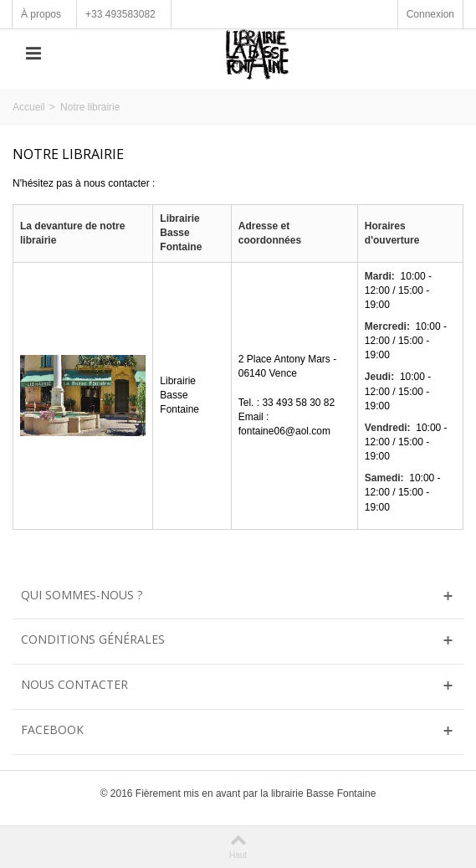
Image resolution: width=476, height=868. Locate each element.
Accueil (29, 107)
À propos (41, 14)
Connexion (430, 14)
